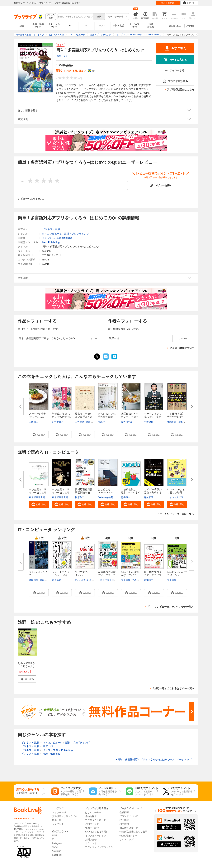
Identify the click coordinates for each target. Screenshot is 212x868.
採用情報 (124, 820)
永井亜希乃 (58, 422)
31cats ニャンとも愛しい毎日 (176, 491)
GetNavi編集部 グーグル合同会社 (115, 497)
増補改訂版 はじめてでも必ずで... (62, 415)
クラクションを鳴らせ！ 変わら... (153, 417)
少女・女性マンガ (54, 26)
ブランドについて (129, 816)
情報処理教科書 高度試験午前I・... (84, 493)
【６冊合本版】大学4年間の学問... (176, 417)
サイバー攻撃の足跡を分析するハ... (153, 493)
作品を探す (91, 816)
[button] (39, 435)
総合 (22, 26)
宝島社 (101, 422)
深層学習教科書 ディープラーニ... (108, 574)
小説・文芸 (119, 26)
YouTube (57, 851)
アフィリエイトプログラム (99, 847)
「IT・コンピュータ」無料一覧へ (176, 514)
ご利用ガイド (192, 26)
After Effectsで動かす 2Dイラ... (130, 574)
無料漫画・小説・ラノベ (65, 816)
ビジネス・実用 (51, 229)
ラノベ (102, 26)
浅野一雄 (62, 56)
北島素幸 (91, 422)
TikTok (55, 847)
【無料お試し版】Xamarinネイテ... (131, 493)
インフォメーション (96, 836)
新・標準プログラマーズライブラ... (153, 575)
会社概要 (124, 812)
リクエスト (91, 843)
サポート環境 (92, 828)
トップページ (59, 812)
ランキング (58, 824)
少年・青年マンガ (38, 26)
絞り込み (51, 17)
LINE (55, 836)
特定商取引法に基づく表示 (133, 832)
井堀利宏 (172, 422)
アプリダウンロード (96, 820)
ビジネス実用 (135, 26)
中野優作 (149, 422)
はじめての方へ (176, 26)
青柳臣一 (126, 497)
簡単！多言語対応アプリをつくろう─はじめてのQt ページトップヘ (155, 759)
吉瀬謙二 (149, 580)
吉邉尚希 (57, 580)
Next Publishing (51, 242)
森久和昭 (149, 497)
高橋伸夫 (183, 422)
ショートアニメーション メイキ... (61, 575)
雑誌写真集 (151, 26)
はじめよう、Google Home (106, 491)
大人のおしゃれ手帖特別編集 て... (107, 417)
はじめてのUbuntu (81, 574)
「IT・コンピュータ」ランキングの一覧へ (171, 607)
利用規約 (124, 824)
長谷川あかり (128, 422)
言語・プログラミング (77, 234)
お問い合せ (91, 840)
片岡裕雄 (34, 580)
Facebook (57, 855)
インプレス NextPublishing (57, 238)
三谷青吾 (80, 422)
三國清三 (34, 422)
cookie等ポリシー (129, 836)
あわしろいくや (83, 580)
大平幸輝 (126, 580)
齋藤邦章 (45, 580)
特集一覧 (57, 820)
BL (70, 25)
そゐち (135, 580)
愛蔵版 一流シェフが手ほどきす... (84, 417)
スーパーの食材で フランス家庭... (38, 417)
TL (86, 26)
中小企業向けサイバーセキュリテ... (38, 493)
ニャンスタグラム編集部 (180, 497)
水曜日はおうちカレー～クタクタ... (130, 417)
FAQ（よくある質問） (97, 832)
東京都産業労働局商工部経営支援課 (47, 497)
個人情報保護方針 (129, 828)
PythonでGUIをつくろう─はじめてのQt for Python (26, 668)
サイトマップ (126, 840)
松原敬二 (80, 497)
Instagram (57, 843)
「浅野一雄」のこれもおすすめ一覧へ (173, 688)
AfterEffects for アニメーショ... (177, 574)
